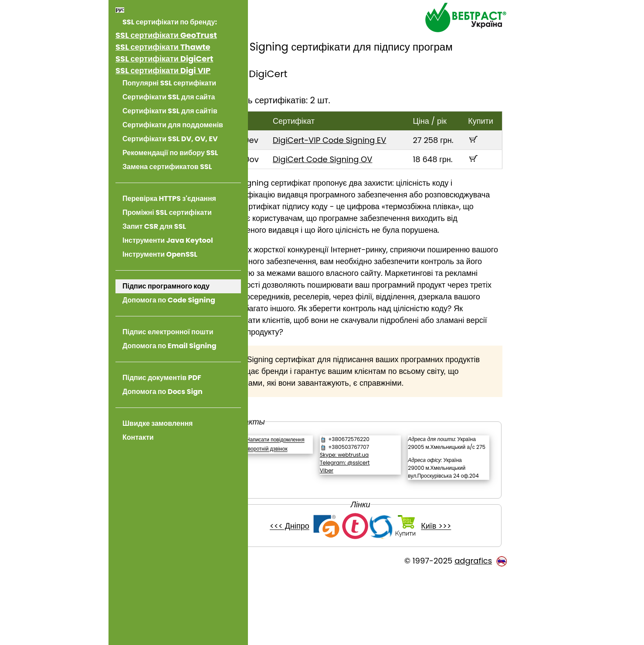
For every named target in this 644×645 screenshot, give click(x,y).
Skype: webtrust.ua (371, 502)
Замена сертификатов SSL (167, 167)
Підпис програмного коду (166, 286)
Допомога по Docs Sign (163, 392)
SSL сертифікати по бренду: (170, 22)
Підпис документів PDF (162, 378)
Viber (354, 518)
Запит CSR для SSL (154, 226)
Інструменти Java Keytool (168, 240)
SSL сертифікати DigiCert (164, 59)
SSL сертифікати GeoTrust (166, 35)
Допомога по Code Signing (169, 300)
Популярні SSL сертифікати (169, 83)
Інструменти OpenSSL (160, 254)
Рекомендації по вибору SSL (170, 153)
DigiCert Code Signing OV (356, 171)
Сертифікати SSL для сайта (169, 97)
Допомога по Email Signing (169, 346)
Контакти (138, 437)
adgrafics (473, 631)
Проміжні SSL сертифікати (167, 212)
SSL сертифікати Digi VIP (163, 70)
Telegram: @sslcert (372, 510)
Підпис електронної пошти (168, 332)
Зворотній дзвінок (307, 504)
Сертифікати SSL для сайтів (170, 111)
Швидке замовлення (158, 423)
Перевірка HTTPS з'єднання (169, 199)
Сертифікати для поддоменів (173, 125)
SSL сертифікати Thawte (163, 47)
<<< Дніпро (310, 597)
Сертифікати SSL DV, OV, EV (170, 139)
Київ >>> (456, 597)
